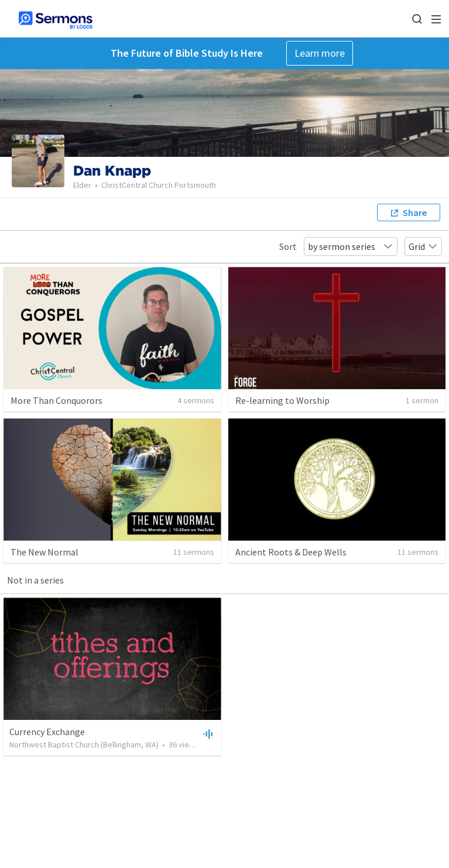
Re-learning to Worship (282, 400)
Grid (423, 246)
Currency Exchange (47, 732)
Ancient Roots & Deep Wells (291, 552)
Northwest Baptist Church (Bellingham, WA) (84, 745)
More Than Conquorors (56, 400)
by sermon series (351, 246)
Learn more (320, 53)
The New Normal (44, 552)
